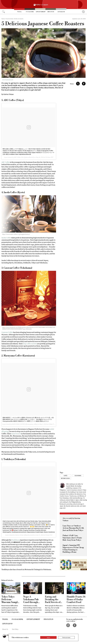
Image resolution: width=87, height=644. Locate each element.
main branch (16, 433)
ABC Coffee (6, 162)
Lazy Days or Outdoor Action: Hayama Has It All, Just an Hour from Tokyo (73, 528)
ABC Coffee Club (19, 157)
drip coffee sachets (30, 344)
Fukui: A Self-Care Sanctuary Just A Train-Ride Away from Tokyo (72, 538)
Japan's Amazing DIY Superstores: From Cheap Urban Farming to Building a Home (73, 549)
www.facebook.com (8, 80)
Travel (19, 12)
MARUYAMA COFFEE (18, 424)
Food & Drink (30, 12)
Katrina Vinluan (19, 535)
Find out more (66, 637)
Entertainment (41, 12)
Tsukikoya (16, 540)
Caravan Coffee (7, 332)
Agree (48, 637)
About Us (5, 629)
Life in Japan (61, 12)
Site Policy (15, 629)
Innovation (51, 12)
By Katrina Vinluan (8, 94)
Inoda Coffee (6, 238)
